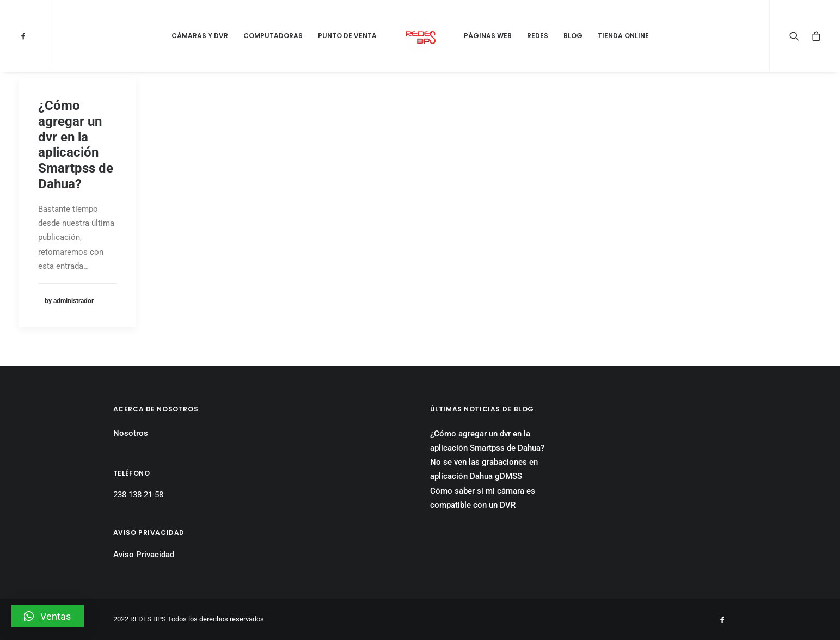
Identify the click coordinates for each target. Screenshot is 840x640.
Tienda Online (623, 36)
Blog (573, 36)
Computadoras (273, 36)
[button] (47, 616)
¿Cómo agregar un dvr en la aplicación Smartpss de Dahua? (76, 145)
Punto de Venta (347, 36)
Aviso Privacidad (144, 555)
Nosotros (131, 433)
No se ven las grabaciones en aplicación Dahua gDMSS (484, 469)
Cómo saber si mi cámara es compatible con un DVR (483, 498)
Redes (538, 36)
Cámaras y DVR (200, 36)
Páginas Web (488, 36)
